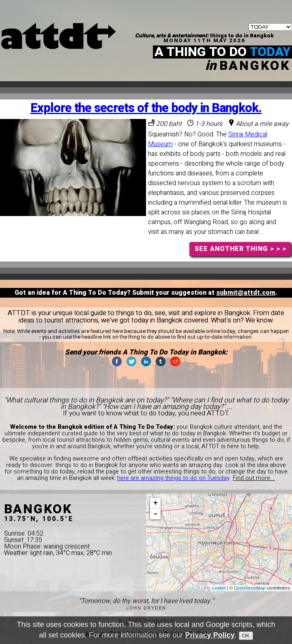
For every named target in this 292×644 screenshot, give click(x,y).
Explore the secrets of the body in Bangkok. (146, 108)
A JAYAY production (146, 621)
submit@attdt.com (246, 293)
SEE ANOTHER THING (240, 249)
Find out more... (254, 478)
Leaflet (219, 588)
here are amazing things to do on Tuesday (173, 478)
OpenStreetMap (250, 588)
